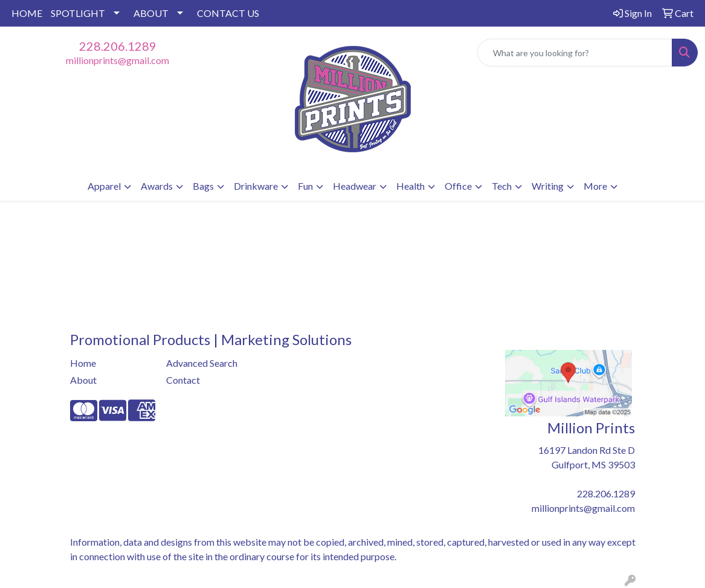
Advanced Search (202, 363)
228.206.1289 (118, 46)
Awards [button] (157, 186)
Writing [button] (548, 186)
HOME (27, 13)
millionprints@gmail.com (117, 60)
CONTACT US (228, 13)
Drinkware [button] (256, 186)
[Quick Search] (575, 53)
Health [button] (410, 186)
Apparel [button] (104, 186)
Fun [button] (305, 186)
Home (83, 363)
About (83, 380)
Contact (183, 380)
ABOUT (151, 13)
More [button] (595, 186)
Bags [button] (203, 186)
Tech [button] (502, 186)
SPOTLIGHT (78, 13)
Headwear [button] (355, 186)
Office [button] (458, 186)
